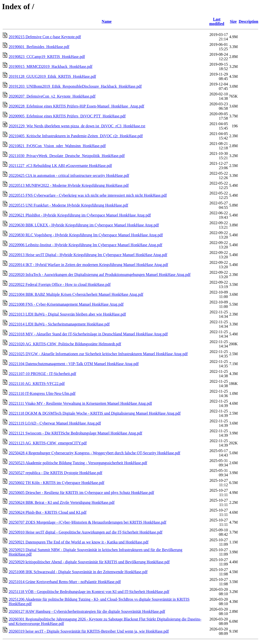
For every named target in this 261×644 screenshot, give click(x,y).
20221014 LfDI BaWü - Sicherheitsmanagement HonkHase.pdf (59, 324)
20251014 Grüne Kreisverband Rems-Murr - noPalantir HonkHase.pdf (65, 582)
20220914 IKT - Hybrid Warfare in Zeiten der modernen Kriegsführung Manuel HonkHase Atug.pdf (88, 265)
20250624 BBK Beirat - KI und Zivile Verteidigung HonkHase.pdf (62, 502)
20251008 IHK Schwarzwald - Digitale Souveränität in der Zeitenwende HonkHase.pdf (78, 572)
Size (233, 21)
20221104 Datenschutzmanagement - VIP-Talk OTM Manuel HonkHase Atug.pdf (74, 364)
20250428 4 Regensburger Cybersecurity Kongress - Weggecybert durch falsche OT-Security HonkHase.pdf (94, 453)
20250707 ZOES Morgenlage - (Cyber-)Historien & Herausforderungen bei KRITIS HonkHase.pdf (88, 522)
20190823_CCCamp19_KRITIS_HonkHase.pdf (47, 57)
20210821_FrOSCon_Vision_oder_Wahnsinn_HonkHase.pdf (57, 146)
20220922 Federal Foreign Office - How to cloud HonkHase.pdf (60, 284)
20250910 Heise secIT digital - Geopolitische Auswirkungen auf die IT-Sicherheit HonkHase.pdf (86, 532)
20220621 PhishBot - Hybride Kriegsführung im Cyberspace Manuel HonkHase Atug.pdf (80, 215)
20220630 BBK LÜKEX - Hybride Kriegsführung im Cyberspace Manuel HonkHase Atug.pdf (84, 225)
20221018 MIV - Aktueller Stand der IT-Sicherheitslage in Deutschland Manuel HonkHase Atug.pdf (88, 334)
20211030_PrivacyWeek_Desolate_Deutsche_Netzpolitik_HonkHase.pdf (67, 156)
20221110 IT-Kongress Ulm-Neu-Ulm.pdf (42, 393)
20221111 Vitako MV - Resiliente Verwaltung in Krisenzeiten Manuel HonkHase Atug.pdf (80, 403)
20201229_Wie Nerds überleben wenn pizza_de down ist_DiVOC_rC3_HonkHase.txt (77, 126)
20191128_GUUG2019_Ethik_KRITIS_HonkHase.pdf (52, 76)
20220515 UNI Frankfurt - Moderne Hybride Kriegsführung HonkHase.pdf (68, 205)
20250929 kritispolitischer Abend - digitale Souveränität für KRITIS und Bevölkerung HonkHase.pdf (89, 562)
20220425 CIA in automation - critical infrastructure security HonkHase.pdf (69, 175)
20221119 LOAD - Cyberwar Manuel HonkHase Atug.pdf (55, 423)
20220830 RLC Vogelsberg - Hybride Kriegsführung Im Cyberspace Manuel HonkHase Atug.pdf (86, 235)
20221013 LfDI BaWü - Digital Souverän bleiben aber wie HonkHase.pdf (67, 314)
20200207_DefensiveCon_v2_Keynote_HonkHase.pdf (52, 96)
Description (248, 21)
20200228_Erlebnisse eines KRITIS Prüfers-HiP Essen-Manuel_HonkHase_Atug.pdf (76, 106)
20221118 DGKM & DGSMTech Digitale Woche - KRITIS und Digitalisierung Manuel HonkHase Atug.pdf (95, 413)
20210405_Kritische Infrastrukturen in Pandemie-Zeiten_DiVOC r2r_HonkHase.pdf (76, 136)
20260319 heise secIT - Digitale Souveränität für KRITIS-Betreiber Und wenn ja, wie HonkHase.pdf (89, 631)
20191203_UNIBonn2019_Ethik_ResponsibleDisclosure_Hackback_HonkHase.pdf (75, 86)
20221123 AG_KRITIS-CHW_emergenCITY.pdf (48, 443)
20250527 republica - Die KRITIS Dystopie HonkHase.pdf (55, 473)
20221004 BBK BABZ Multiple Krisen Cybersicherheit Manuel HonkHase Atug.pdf (76, 294)
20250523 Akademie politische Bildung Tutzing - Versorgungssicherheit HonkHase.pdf (78, 463)
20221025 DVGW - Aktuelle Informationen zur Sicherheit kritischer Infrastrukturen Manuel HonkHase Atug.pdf (98, 354)
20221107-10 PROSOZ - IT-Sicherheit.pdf (42, 374)
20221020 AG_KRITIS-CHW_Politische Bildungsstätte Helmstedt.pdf (65, 344)
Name (107, 21)
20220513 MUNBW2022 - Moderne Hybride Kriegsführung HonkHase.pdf (69, 185)
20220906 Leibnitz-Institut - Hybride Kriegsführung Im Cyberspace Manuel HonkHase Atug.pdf (85, 245)
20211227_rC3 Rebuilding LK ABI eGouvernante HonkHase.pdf (60, 166)
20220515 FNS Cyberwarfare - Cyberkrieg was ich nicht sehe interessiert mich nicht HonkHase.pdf (88, 195)
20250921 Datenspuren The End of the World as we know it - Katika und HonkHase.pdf (79, 542)
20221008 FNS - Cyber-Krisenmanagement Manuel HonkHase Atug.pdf (66, 304)
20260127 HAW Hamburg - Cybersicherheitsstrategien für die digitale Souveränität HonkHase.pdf (87, 611)
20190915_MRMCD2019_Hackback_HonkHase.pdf (51, 67)
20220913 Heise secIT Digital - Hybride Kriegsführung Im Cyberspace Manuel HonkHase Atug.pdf (88, 255)
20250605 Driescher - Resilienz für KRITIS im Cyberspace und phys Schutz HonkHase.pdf (81, 493)
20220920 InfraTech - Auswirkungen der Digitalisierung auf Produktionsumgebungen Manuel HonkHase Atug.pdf (100, 275)
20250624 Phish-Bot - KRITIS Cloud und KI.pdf (48, 512)
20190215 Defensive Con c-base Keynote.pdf (45, 37)
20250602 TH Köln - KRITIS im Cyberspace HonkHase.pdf (56, 483)
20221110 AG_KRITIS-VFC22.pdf (37, 384)
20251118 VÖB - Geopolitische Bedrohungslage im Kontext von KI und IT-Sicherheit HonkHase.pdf (89, 592)
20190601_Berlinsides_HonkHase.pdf (39, 47)
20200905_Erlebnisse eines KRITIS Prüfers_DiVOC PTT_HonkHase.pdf (67, 116)
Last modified (217, 21)
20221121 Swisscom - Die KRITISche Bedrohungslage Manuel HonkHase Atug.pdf (75, 433)
